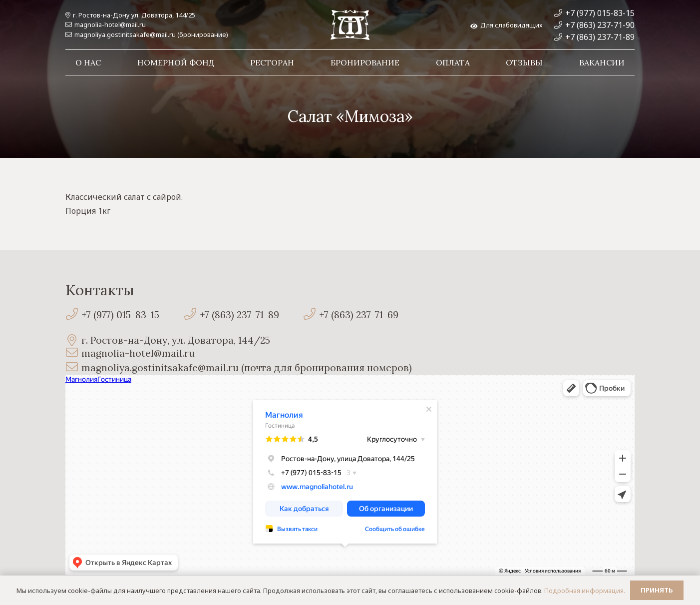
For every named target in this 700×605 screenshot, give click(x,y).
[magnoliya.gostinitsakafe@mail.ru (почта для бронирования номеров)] (73, 368)
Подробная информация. (585, 591)
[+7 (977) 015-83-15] (73, 315)
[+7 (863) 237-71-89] (191, 315)
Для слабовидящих (507, 25)
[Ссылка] (350, 25)
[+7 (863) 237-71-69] (311, 315)
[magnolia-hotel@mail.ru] (73, 353)
